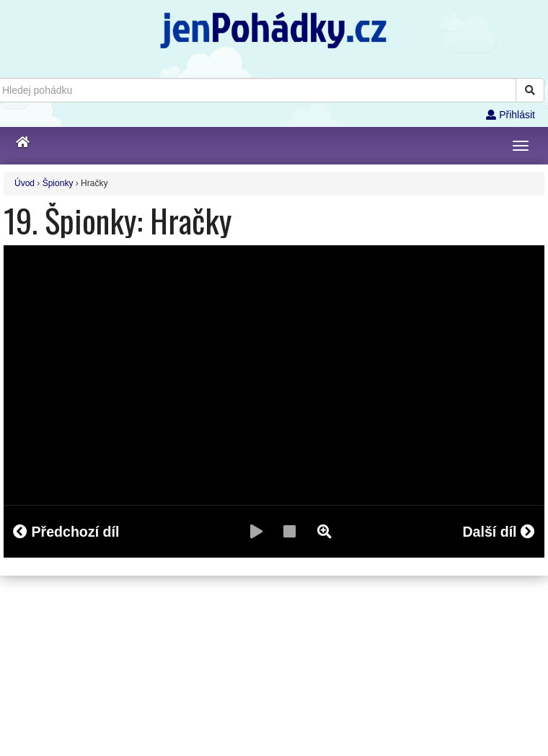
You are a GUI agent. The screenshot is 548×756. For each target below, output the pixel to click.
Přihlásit (511, 115)
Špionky (58, 183)
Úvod (25, 183)
